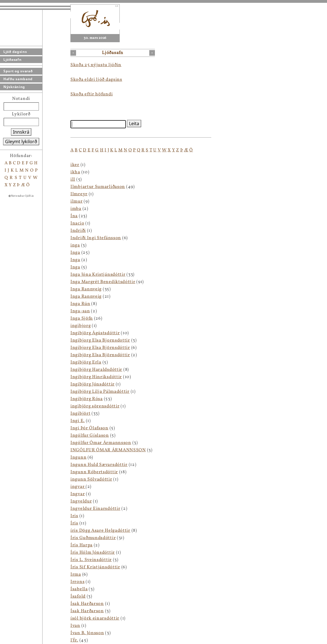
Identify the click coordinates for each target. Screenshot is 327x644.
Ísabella (79, 589)
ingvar (78, 487)
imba (76, 209)
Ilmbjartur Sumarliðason (98, 187)
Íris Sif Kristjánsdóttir (95, 567)
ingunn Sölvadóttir (91, 479)
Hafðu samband (18, 79)
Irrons (77, 582)
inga (75, 245)
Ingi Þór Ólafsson (89, 428)
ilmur (77, 201)
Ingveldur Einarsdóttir (95, 509)
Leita (134, 124)
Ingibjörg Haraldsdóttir (96, 370)
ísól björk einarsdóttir (95, 618)
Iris (74, 516)
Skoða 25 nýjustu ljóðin (96, 65)
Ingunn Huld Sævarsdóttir (99, 465)
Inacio (77, 223)
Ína (74, 216)
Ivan (75, 626)
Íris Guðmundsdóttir (93, 538)
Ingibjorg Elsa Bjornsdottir (100, 340)
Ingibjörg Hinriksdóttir (96, 377)
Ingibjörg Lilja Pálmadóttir (100, 392)
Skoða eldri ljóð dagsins (96, 80)
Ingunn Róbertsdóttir (94, 472)
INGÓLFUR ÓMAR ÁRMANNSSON (108, 450)
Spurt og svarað (18, 71)
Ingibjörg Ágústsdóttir (95, 333)
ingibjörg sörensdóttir (95, 406)
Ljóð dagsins (15, 52)
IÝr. (74, 640)
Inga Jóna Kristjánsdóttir (98, 275)
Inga (75, 253)
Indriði (78, 231)
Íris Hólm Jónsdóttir (93, 553)
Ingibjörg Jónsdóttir (93, 384)
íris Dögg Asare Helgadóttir (100, 531)
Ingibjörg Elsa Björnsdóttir (100, 355)
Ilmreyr (79, 194)
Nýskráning (14, 87)
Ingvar (78, 494)
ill (73, 179)
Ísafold (78, 596)
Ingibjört (80, 414)
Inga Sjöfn (82, 318)
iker (75, 165)
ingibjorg (81, 326)
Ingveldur (81, 501)
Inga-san (80, 311)
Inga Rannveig (86, 289)
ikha (75, 172)
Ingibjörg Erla (86, 362)
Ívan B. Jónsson (87, 633)
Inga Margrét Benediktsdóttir (103, 282)
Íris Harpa (82, 545)
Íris (74, 523)
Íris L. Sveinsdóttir (91, 560)
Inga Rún (80, 304)
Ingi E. (78, 421)
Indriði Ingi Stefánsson (96, 238)
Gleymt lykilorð (21, 142)
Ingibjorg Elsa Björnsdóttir (100, 348)
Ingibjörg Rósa (87, 399)
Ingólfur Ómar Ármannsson (101, 443)
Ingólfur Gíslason (90, 436)
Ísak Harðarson (87, 604)
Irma (76, 575)
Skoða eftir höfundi (92, 94)
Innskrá (21, 132)
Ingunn (78, 457)
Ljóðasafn (12, 60)
